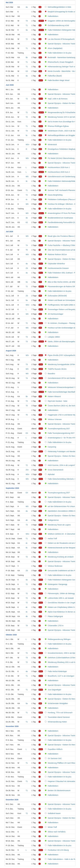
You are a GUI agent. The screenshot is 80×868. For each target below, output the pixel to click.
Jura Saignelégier (55, 690)
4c (27, 199)
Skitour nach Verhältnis (57, 832)
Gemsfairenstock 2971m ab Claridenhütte (64, 378)
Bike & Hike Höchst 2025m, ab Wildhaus (63, 282)
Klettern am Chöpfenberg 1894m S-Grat (63, 607)
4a (27, 7)
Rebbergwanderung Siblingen (59, 639)
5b (27, 57)
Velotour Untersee (55, 419)
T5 (27, 250)
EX (27, 433)
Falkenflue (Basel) (55, 76)
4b (27, 520)
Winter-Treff (52, 827)
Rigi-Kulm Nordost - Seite (58, 401)
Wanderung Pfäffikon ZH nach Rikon (62, 763)
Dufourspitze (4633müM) (57, 296)
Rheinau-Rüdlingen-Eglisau (58, 126)
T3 (27, 337)
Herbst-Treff (52, 539)
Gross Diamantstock (56, 470)
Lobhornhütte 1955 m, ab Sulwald (61, 598)
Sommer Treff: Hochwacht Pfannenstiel (63, 190)
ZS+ (27, 470)
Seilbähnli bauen (54, 813)
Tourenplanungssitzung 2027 (59, 429)
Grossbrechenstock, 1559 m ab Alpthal (63, 653)
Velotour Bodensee (55, 566)
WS (27, 177)
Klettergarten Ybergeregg (58, 584)
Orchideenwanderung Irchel (58, 25)
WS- (27, 158)
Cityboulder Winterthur (56, 264)
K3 (27, 71)
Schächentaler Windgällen (58, 703)
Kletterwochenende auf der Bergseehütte (64, 548)
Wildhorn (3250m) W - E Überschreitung (63, 534)
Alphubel (51, 474)
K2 (27, 222)
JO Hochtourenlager (56, 314)
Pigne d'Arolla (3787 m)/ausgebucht (62, 355)
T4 (27, 21)
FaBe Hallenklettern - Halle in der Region (63, 859)
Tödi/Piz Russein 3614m (57, 369)
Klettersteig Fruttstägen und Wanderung (63, 451)
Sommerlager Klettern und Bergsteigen (63, 309)
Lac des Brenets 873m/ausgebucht (61, 39)
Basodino (51, 374)
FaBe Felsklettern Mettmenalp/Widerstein (64, 181)
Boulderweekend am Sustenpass (60, 218)
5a (27, 300)
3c (27, 181)
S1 (27, 282)
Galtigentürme (53, 520)
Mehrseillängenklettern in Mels (59, 7)
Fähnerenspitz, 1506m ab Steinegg (61, 593)
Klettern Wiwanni (54, 396)
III (26, 149)
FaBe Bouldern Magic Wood (59, 80)
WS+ (28, 145)
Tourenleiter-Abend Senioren (59, 717)
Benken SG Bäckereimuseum (59, 790)
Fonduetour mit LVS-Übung (58, 850)
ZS (27, 268)
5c (27, 135)
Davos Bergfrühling (55, 195)
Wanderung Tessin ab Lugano (59, 525)
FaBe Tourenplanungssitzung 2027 (61, 433)
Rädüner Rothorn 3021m (57, 254)
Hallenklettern (53, 16)
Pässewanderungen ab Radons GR (61, 287)
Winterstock (52, 145)
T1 (27, 25)
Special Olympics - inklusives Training (62, 44)
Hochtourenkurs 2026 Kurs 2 (59, 172)
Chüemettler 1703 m (56, 626)
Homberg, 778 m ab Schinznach (60, 713)
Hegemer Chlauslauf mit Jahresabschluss (64, 781)
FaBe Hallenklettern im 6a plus (60, 53)
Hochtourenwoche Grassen (58, 268)
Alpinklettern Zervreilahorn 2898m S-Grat (64, 511)
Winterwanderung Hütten (57, 722)
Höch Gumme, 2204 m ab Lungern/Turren (64, 465)
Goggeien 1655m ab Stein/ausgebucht (63, 21)
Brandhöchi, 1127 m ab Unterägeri (61, 676)
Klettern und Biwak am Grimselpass (62, 300)
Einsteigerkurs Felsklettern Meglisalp (62, 149)
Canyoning (52, 447)
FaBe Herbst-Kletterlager (57, 671)
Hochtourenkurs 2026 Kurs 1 (59, 167)
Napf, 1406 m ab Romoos (58, 99)
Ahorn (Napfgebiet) (55, 48)
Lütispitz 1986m (54, 337)
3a (27, 30)
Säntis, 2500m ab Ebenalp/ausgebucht (63, 342)
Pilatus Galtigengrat (55, 616)
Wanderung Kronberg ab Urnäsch (61, 557)
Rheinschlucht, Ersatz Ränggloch (61, 62)
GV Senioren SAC (55, 758)
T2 (27, 39)
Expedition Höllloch (55, 749)
